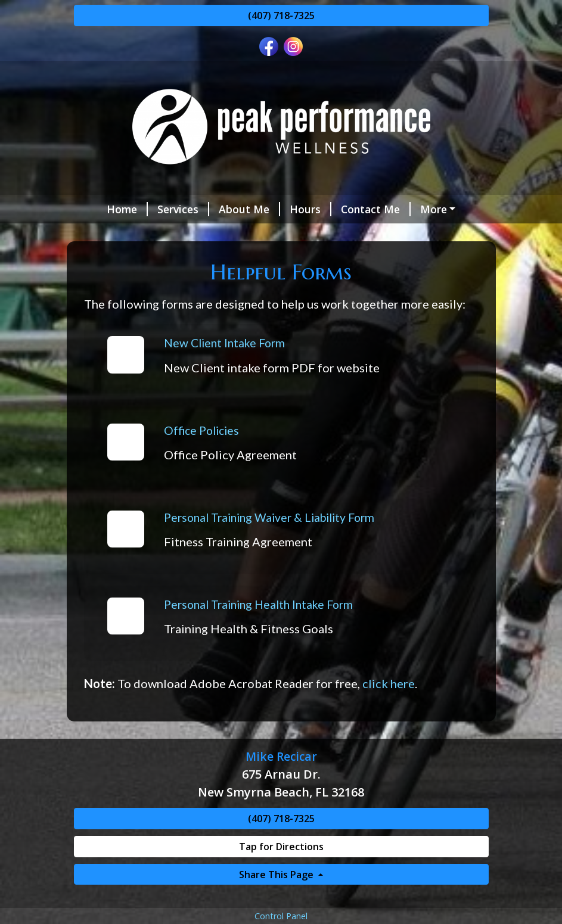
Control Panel (281, 916)
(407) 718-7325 (281, 15)
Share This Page (277, 875)
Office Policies (201, 430)
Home (127, 209)
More (434, 209)
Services (183, 209)
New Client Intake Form (224, 343)
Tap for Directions (281, 847)
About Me (249, 209)
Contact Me (376, 209)
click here (389, 683)
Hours (311, 209)
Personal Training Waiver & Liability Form (269, 517)
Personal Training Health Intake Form (258, 604)
